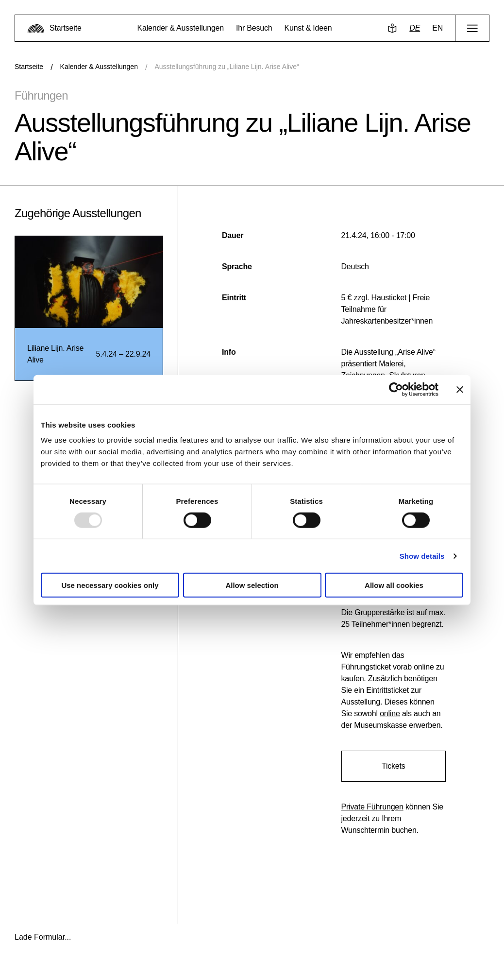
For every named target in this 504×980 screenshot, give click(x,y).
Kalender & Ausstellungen (99, 67)
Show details (422, 556)
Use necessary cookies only (110, 585)
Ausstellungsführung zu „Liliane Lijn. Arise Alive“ (227, 67)
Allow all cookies (394, 585)
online (390, 714)
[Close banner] (460, 389)
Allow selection (252, 585)
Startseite (29, 67)
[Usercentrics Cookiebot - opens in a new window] (396, 389)
